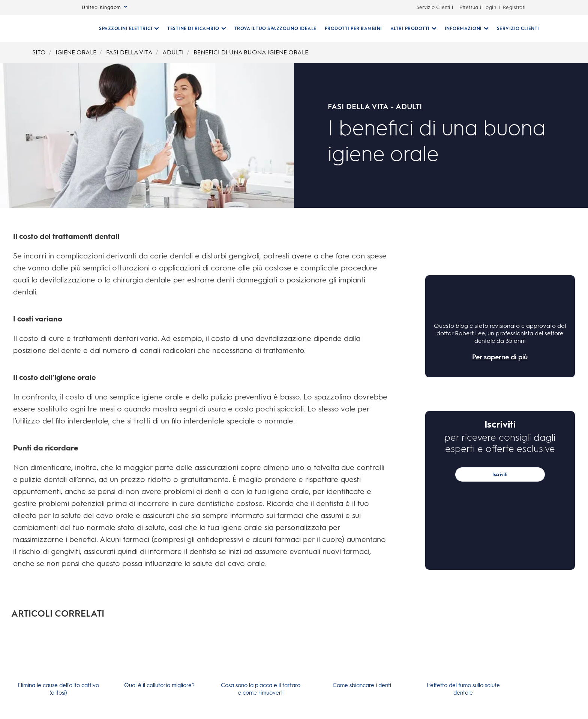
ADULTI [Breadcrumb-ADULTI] (173, 52)
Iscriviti (500, 474)
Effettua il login (478, 7)
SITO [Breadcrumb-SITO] (39, 52)
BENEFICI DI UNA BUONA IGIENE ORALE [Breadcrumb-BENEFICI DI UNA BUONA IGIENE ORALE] (251, 52)
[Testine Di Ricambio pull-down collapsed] (194, 29)
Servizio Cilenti (433, 7)
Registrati (514, 7)
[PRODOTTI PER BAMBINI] (350, 29)
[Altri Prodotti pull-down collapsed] (410, 29)
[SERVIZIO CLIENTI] (515, 29)
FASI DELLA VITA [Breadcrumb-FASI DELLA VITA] (129, 52)
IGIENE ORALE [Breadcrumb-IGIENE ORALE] (76, 52)
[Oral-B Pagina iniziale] (59, 29)
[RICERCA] (547, 29)
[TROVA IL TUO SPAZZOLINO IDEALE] (272, 29)
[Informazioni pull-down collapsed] (464, 29)
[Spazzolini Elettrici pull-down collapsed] (126, 29)
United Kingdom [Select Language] (104, 7)
